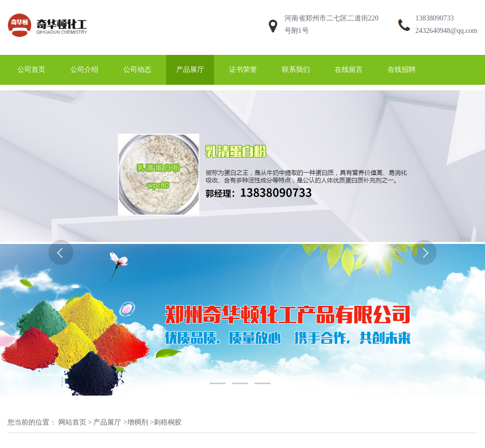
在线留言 (349, 70)
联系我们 (296, 70)
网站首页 (72, 422)
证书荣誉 (243, 70)
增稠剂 (138, 422)
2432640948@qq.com (447, 31)
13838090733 (435, 18)
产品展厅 (190, 70)
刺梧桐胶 (168, 422)
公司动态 (137, 70)
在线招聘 (402, 70)
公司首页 (31, 70)
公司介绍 (84, 70)
